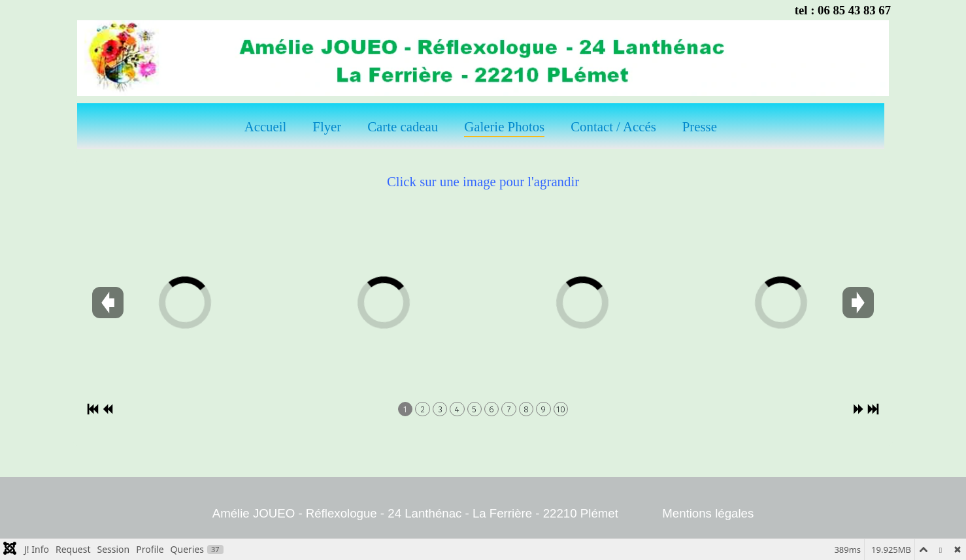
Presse (700, 126)
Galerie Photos (504, 126)
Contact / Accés (613, 126)
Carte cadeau (403, 126)
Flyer (327, 126)
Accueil (266, 126)
